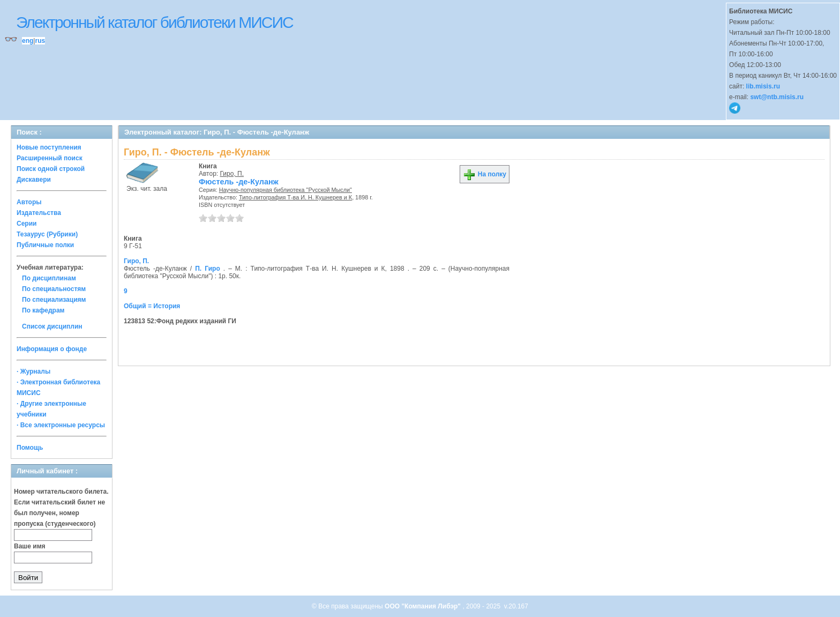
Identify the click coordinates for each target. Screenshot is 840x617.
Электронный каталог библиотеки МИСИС (155, 22)
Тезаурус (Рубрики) (47, 234)
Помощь (30, 448)
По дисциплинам (49, 278)
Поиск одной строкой (51, 169)
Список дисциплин (52, 326)
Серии (27, 224)
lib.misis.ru (763, 86)
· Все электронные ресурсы (61, 425)
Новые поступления (49, 147)
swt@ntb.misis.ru (777, 97)
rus (40, 41)
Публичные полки (45, 245)
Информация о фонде (52, 349)
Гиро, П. (232, 174)
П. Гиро (208, 269)
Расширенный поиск (50, 158)
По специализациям (54, 300)
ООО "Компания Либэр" (423, 606)
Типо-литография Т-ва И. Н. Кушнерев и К (295, 197)
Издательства (39, 213)
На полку (485, 174)
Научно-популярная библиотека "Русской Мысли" (286, 190)
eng (28, 41)
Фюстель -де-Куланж (239, 182)
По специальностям (54, 289)
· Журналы (33, 371)
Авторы (29, 202)
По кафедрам (43, 310)
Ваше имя (30, 546)
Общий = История (152, 306)
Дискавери (34, 180)
